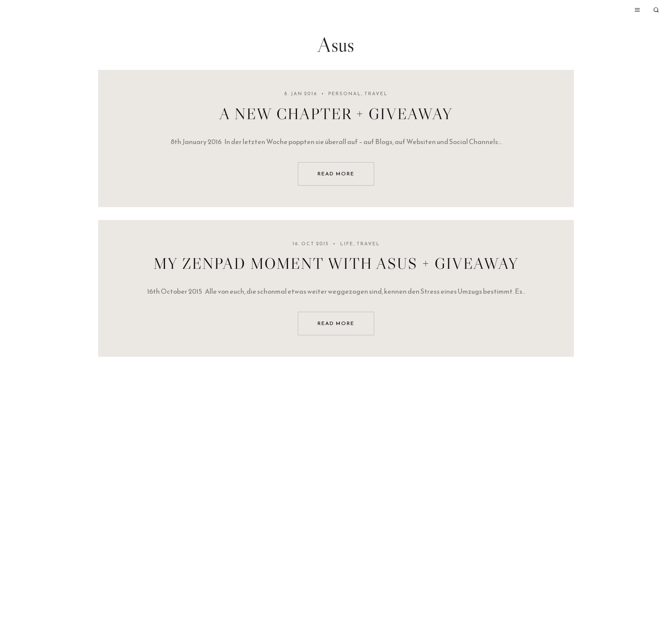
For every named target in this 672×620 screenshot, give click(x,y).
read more (336, 174)
